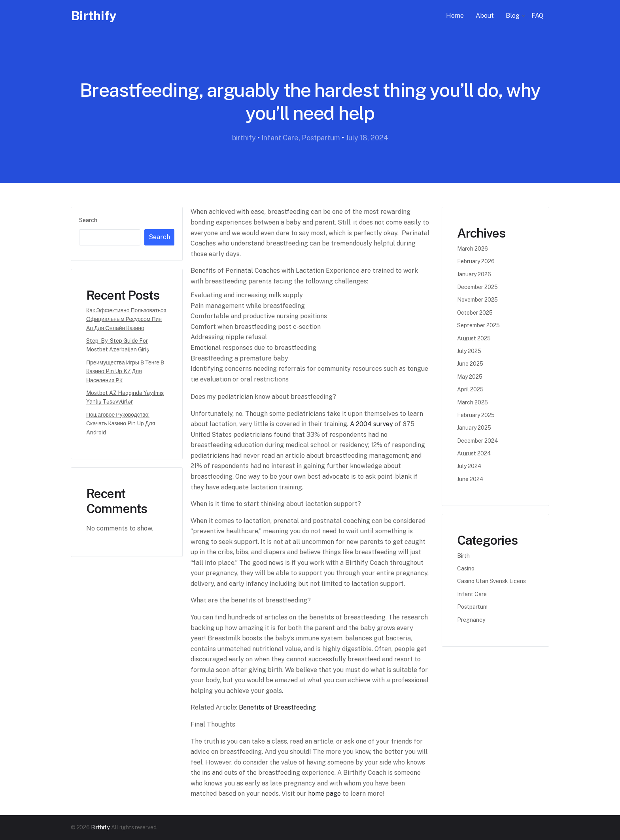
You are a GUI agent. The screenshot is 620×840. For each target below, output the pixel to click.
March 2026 (473, 249)
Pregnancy (471, 620)
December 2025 (477, 287)
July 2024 (469, 466)
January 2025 (474, 428)
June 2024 (470, 479)
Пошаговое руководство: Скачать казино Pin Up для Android (121, 424)
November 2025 (477, 300)
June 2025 (470, 364)
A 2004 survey (371, 424)
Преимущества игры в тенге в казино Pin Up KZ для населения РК (125, 371)
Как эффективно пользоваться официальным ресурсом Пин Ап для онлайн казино (126, 319)
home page (324, 794)
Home (455, 16)
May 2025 (470, 377)
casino (466, 568)
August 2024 (474, 453)
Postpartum (321, 138)
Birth (463, 556)
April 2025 (470, 389)
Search (88, 220)
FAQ (537, 16)
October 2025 (475, 313)
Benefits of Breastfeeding (277, 707)
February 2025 (476, 415)
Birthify (94, 16)
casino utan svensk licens (491, 581)
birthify (244, 138)
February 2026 (476, 261)
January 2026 (474, 274)
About (485, 16)
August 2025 (474, 338)
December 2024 (478, 441)
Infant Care (280, 138)
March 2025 (473, 402)
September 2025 (478, 325)
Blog (513, 16)
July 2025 (469, 351)
